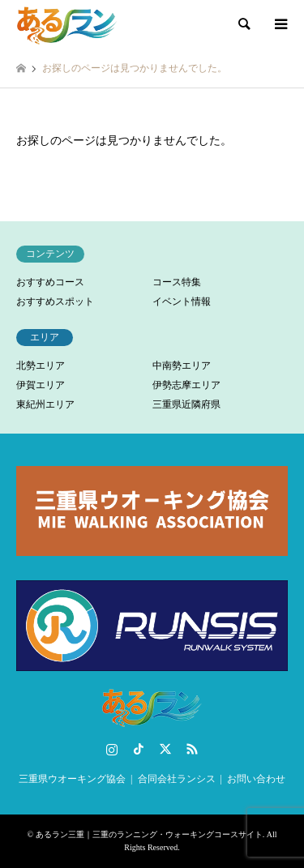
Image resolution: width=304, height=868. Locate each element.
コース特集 (177, 282)
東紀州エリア (45, 404)
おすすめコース (50, 282)
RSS (192, 749)
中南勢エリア (182, 366)
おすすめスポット (55, 301)
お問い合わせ (256, 779)
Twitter (165, 749)
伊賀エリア (41, 385)
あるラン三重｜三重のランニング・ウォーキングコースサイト (149, 834)
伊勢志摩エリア (186, 385)
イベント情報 (182, 301)
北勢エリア (41, 366)
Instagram (112, 749)
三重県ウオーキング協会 (72, 779)
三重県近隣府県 (186, 404)
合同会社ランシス (177, 779)
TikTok (139, 749)
